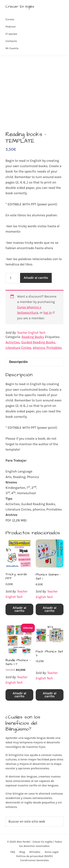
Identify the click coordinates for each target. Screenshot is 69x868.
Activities (13, 342)
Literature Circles (18, 348)
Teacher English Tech (31, 333)
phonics (39, 348)
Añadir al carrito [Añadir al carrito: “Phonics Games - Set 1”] (50, 609)
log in (48, 313)
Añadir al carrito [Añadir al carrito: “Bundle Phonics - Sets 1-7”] (20, 695)
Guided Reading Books (38, 342)
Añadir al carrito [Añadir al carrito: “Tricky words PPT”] (20, 609)
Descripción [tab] (18, 362)
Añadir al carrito (36, 278)
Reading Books (33, 337)
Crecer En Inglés (20, 6)
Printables (54, 348)
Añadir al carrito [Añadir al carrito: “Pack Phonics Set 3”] (50, 695)
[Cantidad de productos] (12, 278)
